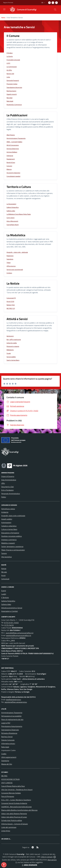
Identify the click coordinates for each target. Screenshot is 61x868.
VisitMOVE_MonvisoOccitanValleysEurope (16, 807)
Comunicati (5, 579)
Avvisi (3, 575)
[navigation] (4, 9)
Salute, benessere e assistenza (12, 546)
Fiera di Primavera (8, 796)
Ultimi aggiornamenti (9, 757)
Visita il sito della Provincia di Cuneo (14, 817)
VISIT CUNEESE (7, 783)
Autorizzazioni (6, 522)
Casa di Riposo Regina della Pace (13, 786)
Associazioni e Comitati (10, 611)
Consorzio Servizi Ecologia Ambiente (14, 803)
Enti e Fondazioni (7, 490)
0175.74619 (9, 625)
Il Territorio (5, 597)
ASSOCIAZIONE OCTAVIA (10, 779)
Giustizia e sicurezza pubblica (11, 536)
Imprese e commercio (9, 540)
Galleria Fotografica (8, 601)
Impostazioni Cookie (8, 750)
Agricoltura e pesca (8, 509)
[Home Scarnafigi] (22, 10)
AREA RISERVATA (29, 865)
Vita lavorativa (6, 557)
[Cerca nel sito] (55, 10)
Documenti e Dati (8, 487)
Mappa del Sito (7, 764)
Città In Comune (47, 857)
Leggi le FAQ (6, 723)
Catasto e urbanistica (9, 526)
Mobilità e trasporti (8, 543)
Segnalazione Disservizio (10, 730)
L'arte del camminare (9, 827)
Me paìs (4, 572)
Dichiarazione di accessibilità (11, 716)
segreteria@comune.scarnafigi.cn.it (19, 635)
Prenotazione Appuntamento (12, 726)
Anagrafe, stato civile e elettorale (13, 516)
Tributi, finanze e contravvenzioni (13, 550)
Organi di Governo (8, 476)
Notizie (4, 569)
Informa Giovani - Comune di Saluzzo (15, 824)
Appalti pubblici (7, 519)
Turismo (4, 553)
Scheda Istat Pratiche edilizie (12, 820)
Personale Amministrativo (11, 494)
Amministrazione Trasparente (12, 713)
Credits (4, 754)
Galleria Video (6, 604)
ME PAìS (4, 776)
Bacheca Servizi (7, 737)
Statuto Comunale (8, 740)
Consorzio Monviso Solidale (11, 793)
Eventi (4, 591)
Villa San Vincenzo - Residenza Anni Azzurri (17, 790)
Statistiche (5, 761)
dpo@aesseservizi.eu (13, 700)
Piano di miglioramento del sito (12, 719)
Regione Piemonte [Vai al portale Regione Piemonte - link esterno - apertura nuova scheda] (8, 3)
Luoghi (4, 594)
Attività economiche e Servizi (12, 608)
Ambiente (5, 512)
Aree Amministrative (9, 480)
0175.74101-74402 (11, 623)
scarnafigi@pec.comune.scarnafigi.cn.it (20, 633)
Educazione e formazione (10, 533)
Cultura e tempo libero (9, 529)
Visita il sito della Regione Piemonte (14, 814)
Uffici (3, 483)
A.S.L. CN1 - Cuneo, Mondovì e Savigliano (16, 800)
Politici (4, 497)
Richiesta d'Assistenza (9, 733)
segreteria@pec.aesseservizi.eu (16, 702)
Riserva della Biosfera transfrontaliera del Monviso (19, 810)
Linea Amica (6, 831)
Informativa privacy (8, 743)
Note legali (5, 747)
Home (3, 18)
